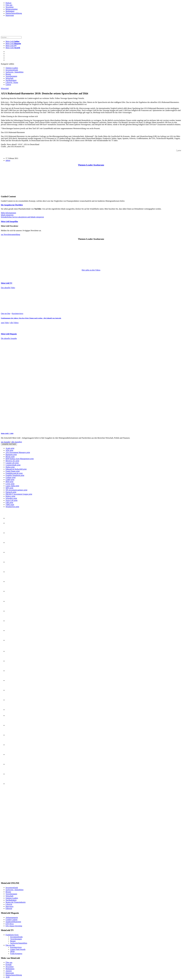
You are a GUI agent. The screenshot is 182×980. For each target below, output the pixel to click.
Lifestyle (9, 904)
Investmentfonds (12, 70)
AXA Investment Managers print (18, 452)
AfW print (9, 450)
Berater (8, 74)
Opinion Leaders (12, 68)
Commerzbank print (13, 465)
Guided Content (11, 920)
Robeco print (10, 496)
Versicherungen (11, 76)
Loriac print (10, 484)
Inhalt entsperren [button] (7, 215)
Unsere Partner (9, 444)
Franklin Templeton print (15, 475)
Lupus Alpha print (12, 486)
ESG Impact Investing (14, 926)
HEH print (9, 482)
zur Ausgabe (6, 442)
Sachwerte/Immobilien (19, 943)
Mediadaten (10, 11)
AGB (8, 977)
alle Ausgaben (17, 442)
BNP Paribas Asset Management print (20, 459)
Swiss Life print (11, 500)
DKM (12, 951)
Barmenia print (11, 454)
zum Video (5, 323)
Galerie (8, 85)
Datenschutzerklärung (14, 13)
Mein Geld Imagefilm (9, 221)
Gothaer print (11, 477)
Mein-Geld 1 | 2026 (7, 433)
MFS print (9, 488)
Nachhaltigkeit (11, 80)
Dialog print (10, 467)
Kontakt (9, 965)
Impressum (10, 15)
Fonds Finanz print (13, 471)
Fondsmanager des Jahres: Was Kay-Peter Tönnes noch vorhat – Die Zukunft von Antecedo (31, 318)
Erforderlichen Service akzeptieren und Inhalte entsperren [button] (22, 217)
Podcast (8, 3)
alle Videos (14, 323)
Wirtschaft (9, 78)
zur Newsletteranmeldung (11, 234)
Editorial (9, 908)
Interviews (10, 906)
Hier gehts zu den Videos (91, 270)
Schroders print (11, 498)
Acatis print (10, 448)
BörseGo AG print (12, 461)
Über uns (9, 5)
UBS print (9, 502)
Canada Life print (12, 463)
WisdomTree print (12, 507)
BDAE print (10, 457)
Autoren (9, 971)
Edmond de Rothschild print (16, 469)
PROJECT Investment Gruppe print (19, 494)
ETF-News (10, 924)
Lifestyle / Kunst (12, 82)
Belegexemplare (12, 9)
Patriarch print (11, 492)
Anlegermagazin (12, 917)
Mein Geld (13, 44)
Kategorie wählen (7, 64)
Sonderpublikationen (13, 922)
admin (8, 160)
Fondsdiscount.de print (14, 473)
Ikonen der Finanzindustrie (16, 902)
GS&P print (10, 480)
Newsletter (10, 7)
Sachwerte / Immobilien (15, 72)
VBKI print (10, 505)
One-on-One (6, 313)
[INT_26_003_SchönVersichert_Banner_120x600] (10, 879)
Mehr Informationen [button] (8, 213)
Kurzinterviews (17, 313)
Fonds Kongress (16, 954)
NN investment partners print (16, 490)
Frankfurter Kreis (12, 935)
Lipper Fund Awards (18, 949)
